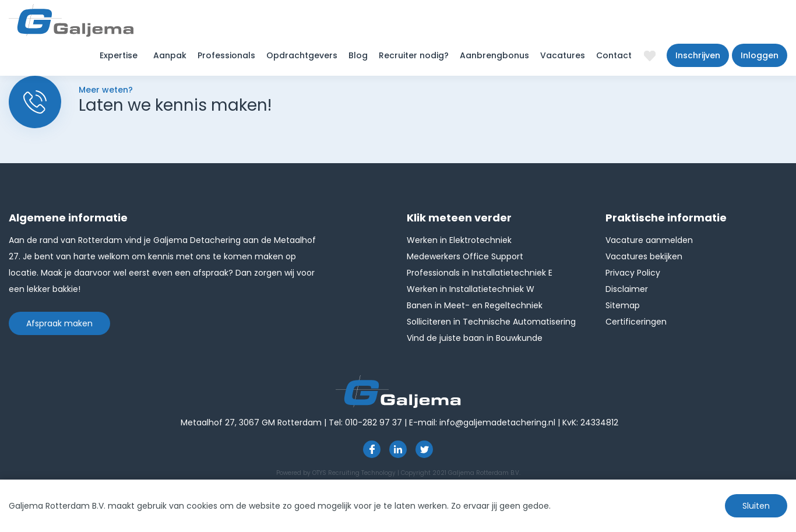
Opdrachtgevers (302, 55)
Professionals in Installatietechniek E (480, 273)
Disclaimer (627, 289)
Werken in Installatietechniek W (471, 289)
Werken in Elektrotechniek (459, 240)
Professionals (226, 55)
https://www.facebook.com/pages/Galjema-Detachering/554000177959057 (372, 449)
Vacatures (563, 55)
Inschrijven (698, 55)
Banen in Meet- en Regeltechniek (475, 305)
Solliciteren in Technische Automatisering (491, 322)
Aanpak (170, 55)
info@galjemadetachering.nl (497, 422)
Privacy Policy (633, 273)
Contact (614, 55)
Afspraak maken (59, 323)
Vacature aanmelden (649, 240)
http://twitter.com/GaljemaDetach (424, 449)
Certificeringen (636, 322)
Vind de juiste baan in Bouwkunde (475, 338)
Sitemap (623, 305)
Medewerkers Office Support (465, 256)
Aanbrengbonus (494, 55)
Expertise (119, 55)
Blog (358, 55)
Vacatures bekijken (644, 256)
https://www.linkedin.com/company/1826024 (398, 449)
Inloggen (760, 55)
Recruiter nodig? (414, 55)
